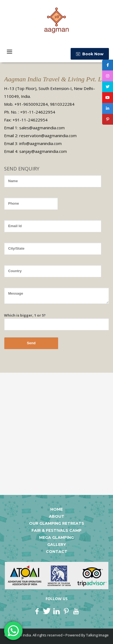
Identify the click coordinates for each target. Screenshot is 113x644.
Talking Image (97, 635)
